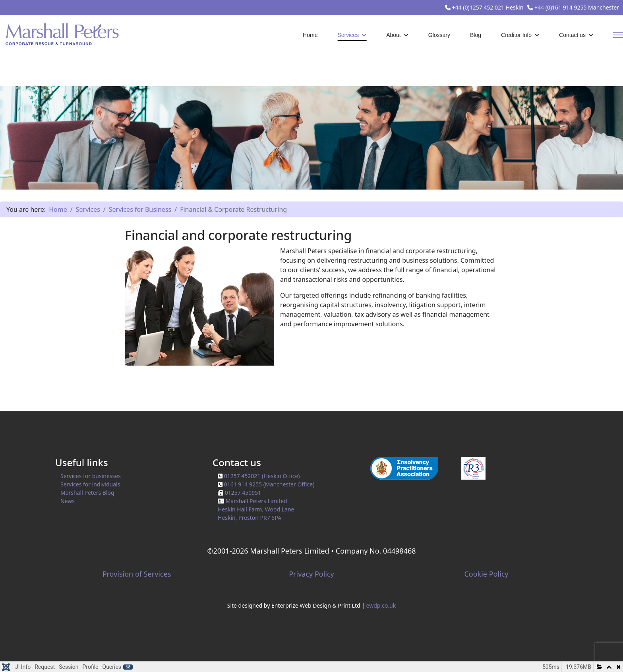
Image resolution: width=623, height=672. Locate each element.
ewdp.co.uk (381, 605)
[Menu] (618, 35)
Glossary (439, 35)
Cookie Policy (486, 574)
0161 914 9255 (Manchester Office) (269, 484)
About (394, 35)
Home (310, 35)
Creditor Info (516, 35)
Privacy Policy (311, 574)
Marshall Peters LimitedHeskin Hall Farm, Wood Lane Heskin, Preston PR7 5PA (256, 509)
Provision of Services (137, 574)
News (68, 501)
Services (348, 35)
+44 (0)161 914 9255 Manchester (577, 7)
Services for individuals (90, 484)
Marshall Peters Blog (87, 493)
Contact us (572, 35)
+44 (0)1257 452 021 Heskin (488, 7)
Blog (476, 35)
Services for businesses (91, 476)
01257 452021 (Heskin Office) (262, 476)
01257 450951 (243, 493)
